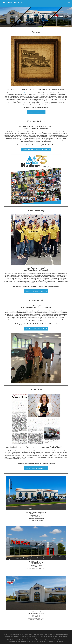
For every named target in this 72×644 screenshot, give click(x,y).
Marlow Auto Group (25, 93)
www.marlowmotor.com (36, 520)
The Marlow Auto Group (12, 3)
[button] (69, 3)
